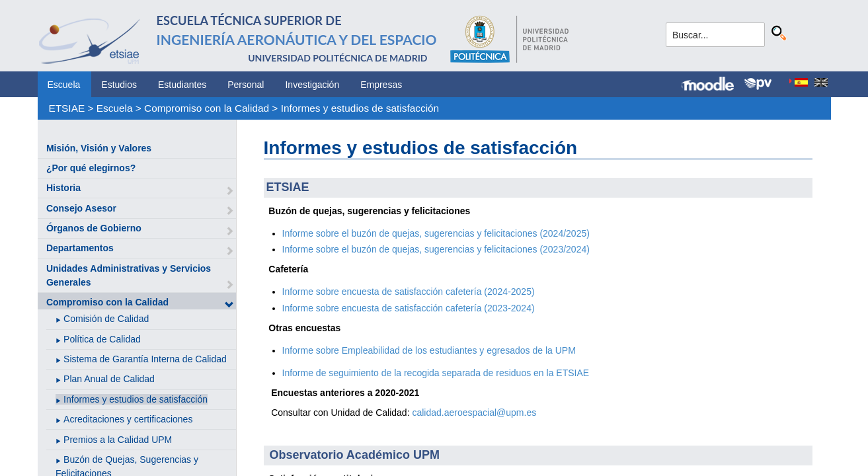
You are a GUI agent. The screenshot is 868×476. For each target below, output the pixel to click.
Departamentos (80, 248)
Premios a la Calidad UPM (118, 440)
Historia (63, 188)
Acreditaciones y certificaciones (128, 419)
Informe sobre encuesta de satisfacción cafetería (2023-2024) (409, 308)
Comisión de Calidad (106, 319)
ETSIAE (66, 108)
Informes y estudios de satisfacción (360, 108)
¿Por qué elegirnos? (91, 168)
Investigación (312, 85)
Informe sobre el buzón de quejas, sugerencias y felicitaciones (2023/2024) (436, 249)
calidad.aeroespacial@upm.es (474, 413)
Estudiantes (182, 85)
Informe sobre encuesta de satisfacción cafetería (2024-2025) (409, 292)
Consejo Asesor (81, 208)
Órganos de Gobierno (94, 228)
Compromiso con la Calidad (207, 108)
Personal (246, 85)
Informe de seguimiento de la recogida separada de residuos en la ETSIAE (436, 373)
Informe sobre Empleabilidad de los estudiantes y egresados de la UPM (429, 350)
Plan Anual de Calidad (109, 379)
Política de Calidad (102, 339)
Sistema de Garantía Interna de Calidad (145, 359)
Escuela (64, 85)
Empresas (381, 85)
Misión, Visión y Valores (99, 148)
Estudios (119, 85)
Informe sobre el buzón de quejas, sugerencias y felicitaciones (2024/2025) (436, 233)
